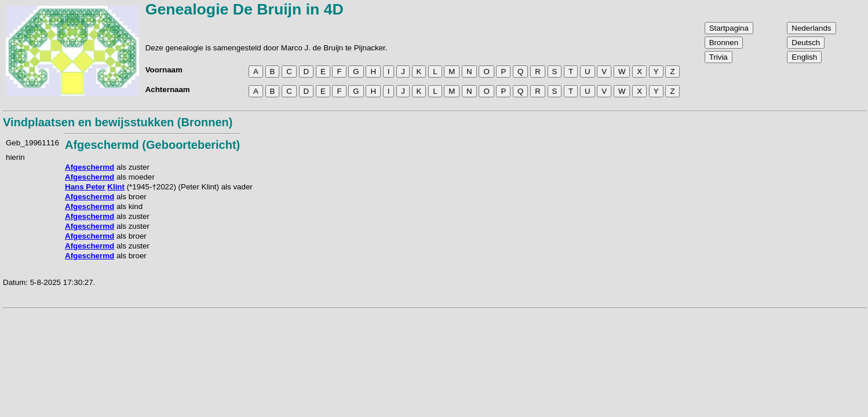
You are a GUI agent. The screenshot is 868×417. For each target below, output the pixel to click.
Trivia (719, 57)
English (804, 57)
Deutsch (806, 43)
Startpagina (729, 28)
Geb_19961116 (32, 143)
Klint (116, 187)
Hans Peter (85, 187)
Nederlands (811, 28)
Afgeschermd (90, 167)
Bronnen (724, 43)
